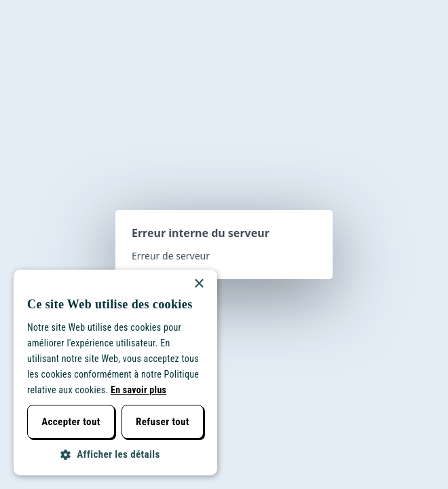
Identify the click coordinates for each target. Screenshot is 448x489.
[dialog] (115, 373)
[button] (115, 455)
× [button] (199, 284)
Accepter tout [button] (71, 422)
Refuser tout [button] (163, 422)
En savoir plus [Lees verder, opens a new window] (138, 390)
